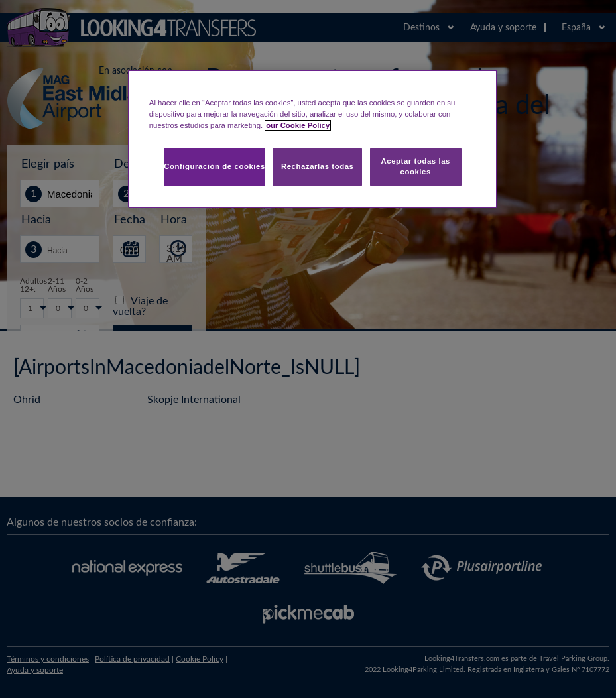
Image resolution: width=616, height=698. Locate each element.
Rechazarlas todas (318, 166)
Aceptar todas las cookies (415, 166)
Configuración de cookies (215, 166)
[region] (313, 139)
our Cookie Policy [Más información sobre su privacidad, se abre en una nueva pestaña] (298, 125)
